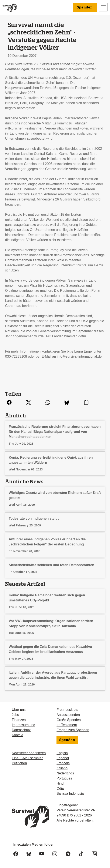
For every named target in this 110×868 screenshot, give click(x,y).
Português (64, 778)
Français (63, 763)
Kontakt (17, 735)
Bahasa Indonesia (70, 794)
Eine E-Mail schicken (27, 758)
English (62, 753)
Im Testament (67, 725)
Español (63, 758)
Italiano (62, 768)
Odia (60, 788)
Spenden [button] (85, 7)
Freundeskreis (67, 710)
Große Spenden (69, 720)
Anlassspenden (68, 715)
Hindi (60, 783)
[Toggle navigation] (103, 7)
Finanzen (19, 720)
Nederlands (65, 773)
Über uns (19, 710)
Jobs (15, 715)
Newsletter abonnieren (29, 753)
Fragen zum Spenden (73, 730)
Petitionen (19, 763)
